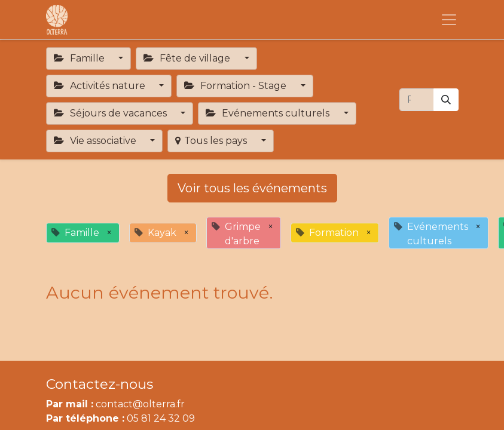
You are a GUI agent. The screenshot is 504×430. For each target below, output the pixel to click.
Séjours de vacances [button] (112, 113)
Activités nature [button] (101, 86)
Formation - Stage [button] (236, 86)
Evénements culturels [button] (269, 113)
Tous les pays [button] (212, 141)
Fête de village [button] (188, 58)
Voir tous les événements (252, 188)
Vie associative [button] (96, 141)
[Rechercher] (446, 100)
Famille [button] (80, 58)
